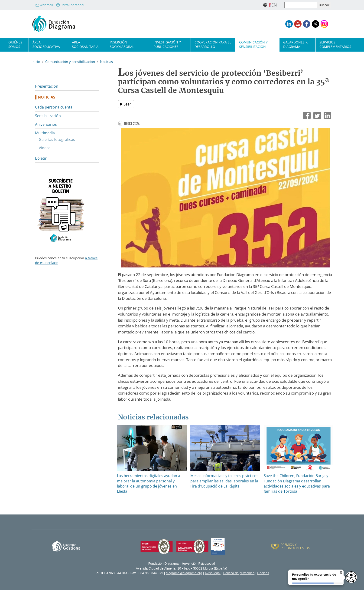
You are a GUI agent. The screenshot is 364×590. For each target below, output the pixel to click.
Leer (127, 104)
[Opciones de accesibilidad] (351, 577)
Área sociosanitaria (85, 44)
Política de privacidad (239, 573)
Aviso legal (213, 573)
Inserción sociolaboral (122, 44)
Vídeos (45, 148)
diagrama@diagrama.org (184, 573)
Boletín (41, 158)
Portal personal (70, 5)
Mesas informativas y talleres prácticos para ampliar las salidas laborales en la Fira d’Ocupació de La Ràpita (224, 481)
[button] (225, 199)
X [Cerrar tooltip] (337, 573)
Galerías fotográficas (57, 139)
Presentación (47, 86)
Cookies (263, 573)
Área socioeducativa (46, 44)
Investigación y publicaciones (167, 44)
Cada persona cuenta (54, 107)
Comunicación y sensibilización (253, 44)
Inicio (36, 62)
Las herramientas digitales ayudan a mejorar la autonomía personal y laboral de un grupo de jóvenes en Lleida (149, 483)
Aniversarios (46, 124)
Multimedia (45, 133)
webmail (44, 5)
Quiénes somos (15, 44)
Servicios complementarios (335, 44)
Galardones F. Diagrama (296, 44)
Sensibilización (48, 116)
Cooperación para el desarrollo (213, 44)
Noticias (106, 62)
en (274, 5)
